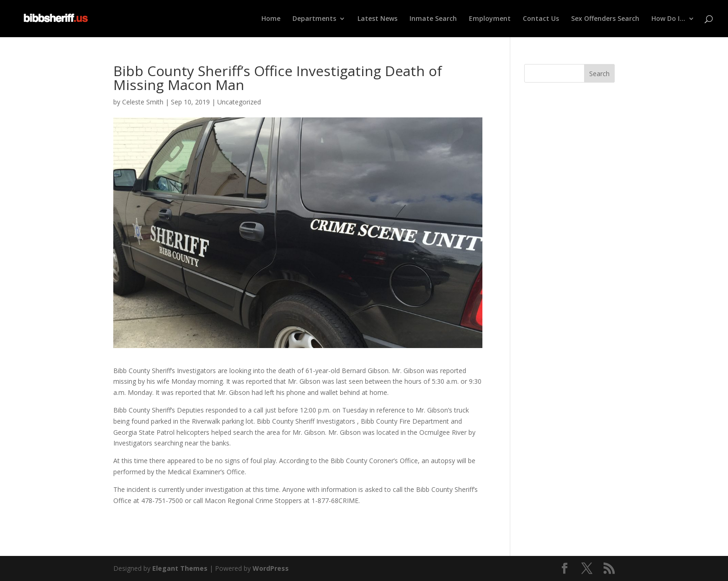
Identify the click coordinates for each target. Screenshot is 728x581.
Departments (314, 19)
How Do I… (668, 19)
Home (271, 19)
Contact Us (541, 19)
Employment (490, 19)
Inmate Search (433, 19)
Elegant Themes (180, 568)
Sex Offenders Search (605, 19)
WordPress (271, 568)
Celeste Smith (143, 102)
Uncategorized (239, 102)
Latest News (377, 19)
